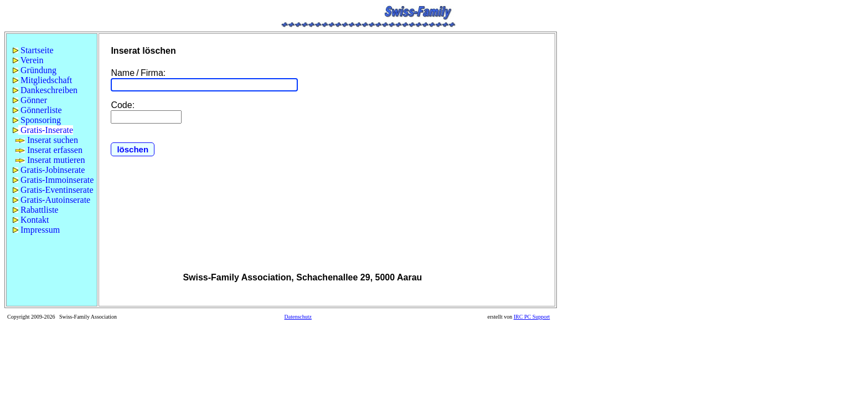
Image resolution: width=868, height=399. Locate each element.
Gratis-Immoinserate (53, 180)
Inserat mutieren (50, 160)
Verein (28, 60)
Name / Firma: (138, 73)
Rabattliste (35, 210)
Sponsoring (37, 120)
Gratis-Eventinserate (53, 190)
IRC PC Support (532, 317)
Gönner (30, 100)
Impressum (36, 230)
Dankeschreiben (45, 90)
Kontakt (31, 220)
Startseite (33, 50)
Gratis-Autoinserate (51, 200)
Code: (123, 105)
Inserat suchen (47, 140)
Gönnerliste (37, 110)
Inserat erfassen (49, 150)
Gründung (35, 70)
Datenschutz (298, 317)
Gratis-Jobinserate (49, 170)
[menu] (52, 140)
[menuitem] (52, 50)
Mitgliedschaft (42, 80)
